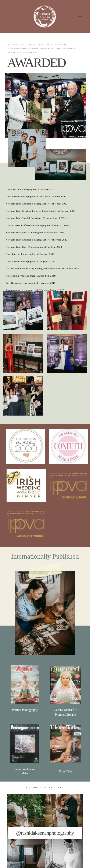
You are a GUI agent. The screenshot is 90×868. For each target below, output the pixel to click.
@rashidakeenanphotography (45, 833)
